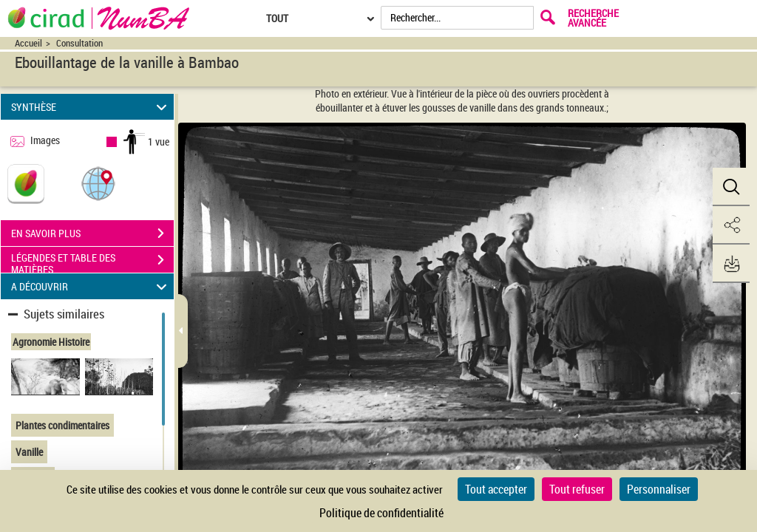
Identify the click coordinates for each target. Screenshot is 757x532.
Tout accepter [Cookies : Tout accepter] (496, 489)
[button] (98, 183)
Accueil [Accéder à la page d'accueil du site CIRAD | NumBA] (28, 43)
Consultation (79, 43)
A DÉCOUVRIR (91, 286)
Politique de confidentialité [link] (381, 513)
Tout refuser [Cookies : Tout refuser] (577, 489)
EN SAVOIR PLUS (92, 233)
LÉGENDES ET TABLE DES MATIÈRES (92, 262)
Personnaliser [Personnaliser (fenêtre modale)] (659, 489)
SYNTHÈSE (91, 107)
